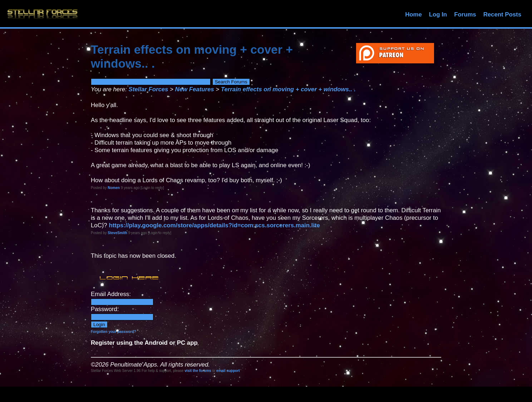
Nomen (114, 188)
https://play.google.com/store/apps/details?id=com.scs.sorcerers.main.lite (214, 225)
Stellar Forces (148, 89)
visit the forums (198, 371)
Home (413, 14)
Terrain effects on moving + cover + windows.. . (288, 89)
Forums (465, 14)
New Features (195, 89)
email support (228, 371)
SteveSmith (117, 233)
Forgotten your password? (114, 332)
